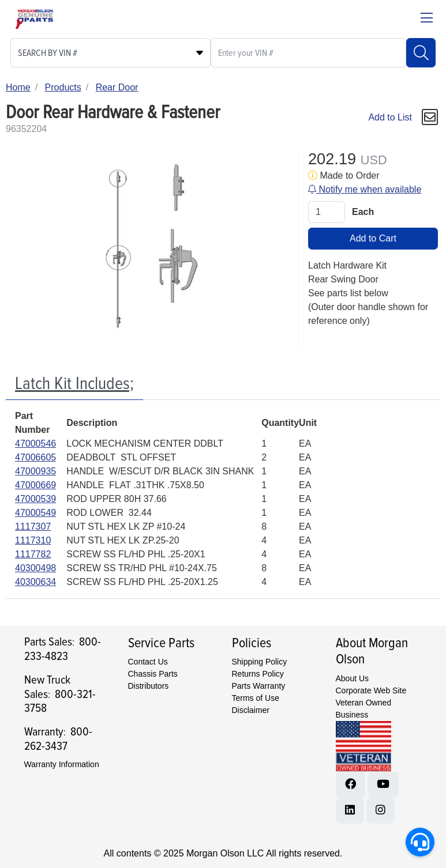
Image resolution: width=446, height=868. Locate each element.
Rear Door (117, 87)
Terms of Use (256, 698)
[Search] (421, 53)
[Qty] (327, 212)
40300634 (35, 582)
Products (63, 87)
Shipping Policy (260, 662)
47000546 (35, 444)
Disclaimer (251, 710)
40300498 (35, 568)
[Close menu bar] (427, 19)
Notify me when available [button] (365, 189)
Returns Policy (258, 674)
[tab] (74, 384)
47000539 (35, 499)
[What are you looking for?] (308, 53)
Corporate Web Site (371, 690)
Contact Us (148, 662)
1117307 (33, 527)
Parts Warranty (259, 686)
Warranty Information (62, 764)
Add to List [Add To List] (390, 117)
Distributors (149, 686)
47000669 (35, 485)
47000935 (35, 471)
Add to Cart (373, 238)
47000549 (35, 513)
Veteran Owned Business (364, 709)
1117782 (33, 554)
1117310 (33, 540)
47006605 (35, 457)
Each (363, 212)
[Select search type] (110, 53)
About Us (353, 678)
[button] (430, 118)
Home (18, 87)
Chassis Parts (153, 674)
